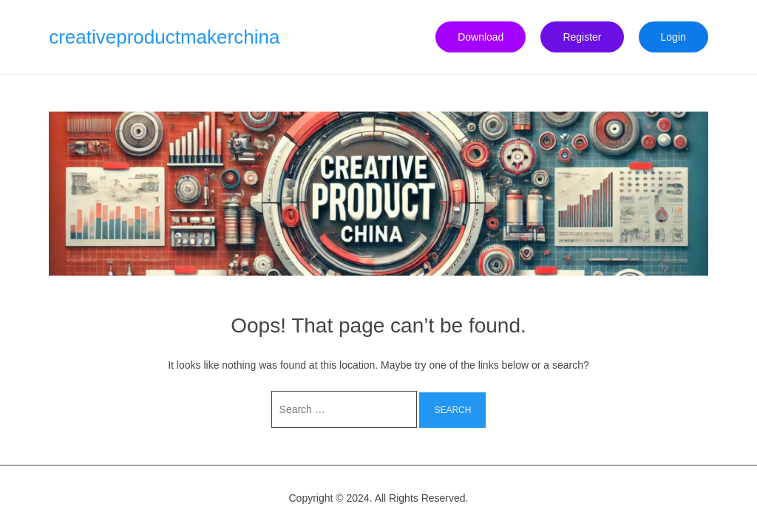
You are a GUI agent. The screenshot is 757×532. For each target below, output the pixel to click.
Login (673, 37)
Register (582, 37)
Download (481, 37)
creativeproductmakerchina (164, 37)
